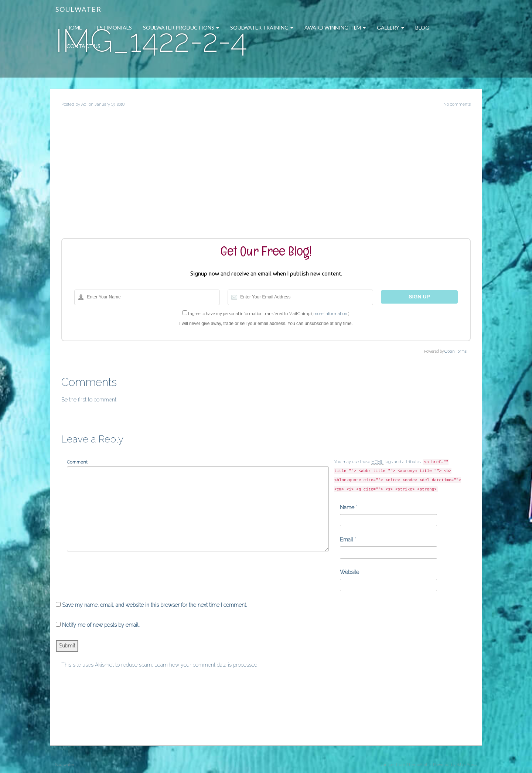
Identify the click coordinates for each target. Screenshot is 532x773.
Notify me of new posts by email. (101, 625)
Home (74, 28)
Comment (77, 462)
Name (347, 507)
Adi (84, 104)
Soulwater (79, 9)
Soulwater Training (262, 28)
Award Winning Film (335, 28)
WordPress (467, 765)
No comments (457, 104)
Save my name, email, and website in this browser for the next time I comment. (155, 605)
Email (347, 540)
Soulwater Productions (181, 28)
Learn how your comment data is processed (206, 665)
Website (349, 572)
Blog (422, 28)
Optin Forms (456, 351)
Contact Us (83, 46)
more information (330, 313)
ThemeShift (418, 765)
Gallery (391, 28)
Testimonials (112, 28)
